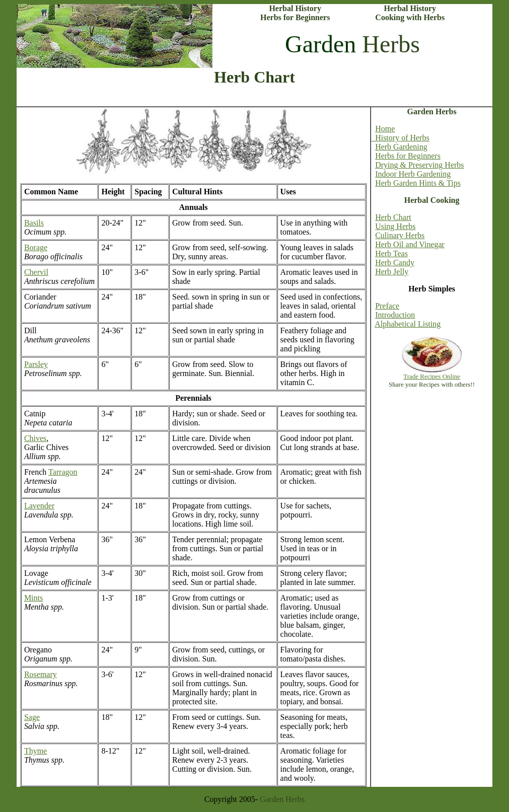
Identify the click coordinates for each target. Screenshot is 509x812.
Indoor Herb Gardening (413, 174)
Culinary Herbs (400, 235)
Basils (34, 223)
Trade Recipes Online (432, 376)
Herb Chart (393, 217)
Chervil (36, 272)
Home (385, 129)
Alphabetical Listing (408, 324)
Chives (35, 438)
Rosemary (41, 674)
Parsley (36, 364)
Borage (36, 247)
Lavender (39, 506)
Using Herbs (395, 226)
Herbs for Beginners (408, 156)
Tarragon (63, 472)
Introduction (395, 315)
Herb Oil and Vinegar (410, 244)
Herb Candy (395, 263)
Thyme (35, 751)
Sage (32, 717)
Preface (387, 306)
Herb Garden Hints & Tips (418, 183)
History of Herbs (400, 138)
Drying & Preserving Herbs (419, 165)
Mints (33, 598)
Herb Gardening (401, 147)
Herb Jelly (392, 272)
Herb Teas (391, 253)
